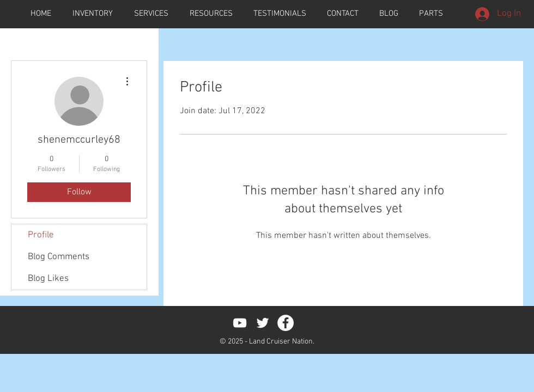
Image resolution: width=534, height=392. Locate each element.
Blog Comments (59, 257)
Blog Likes (48, 279)
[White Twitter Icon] (263, 323)
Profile (41, 235)
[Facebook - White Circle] (286, 323)
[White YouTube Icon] (240, 323)
